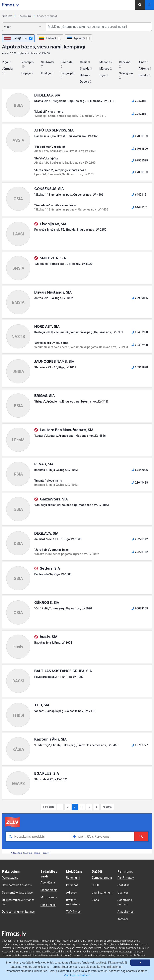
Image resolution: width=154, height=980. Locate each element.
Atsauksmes (126, 912)
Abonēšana (48, 882)
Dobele (86, 82)
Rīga (7, 62)
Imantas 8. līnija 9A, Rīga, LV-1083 (56, 470)
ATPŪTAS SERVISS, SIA (54, 130)
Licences (123, 893)
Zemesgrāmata (102, 878)
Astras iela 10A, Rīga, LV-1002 (54, 298)
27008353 (140, 136)
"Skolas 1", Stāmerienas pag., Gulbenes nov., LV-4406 (69, 195)
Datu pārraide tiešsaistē (17, 885)
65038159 (140, 608)
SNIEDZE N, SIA (53, 258)
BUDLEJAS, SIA (47, 95)
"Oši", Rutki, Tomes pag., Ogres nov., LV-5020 (63, 608)
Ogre (104, 75)
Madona (106, 62)
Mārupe (106, 69)
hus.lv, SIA (49, 637)
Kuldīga (47, 73)
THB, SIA (42, 705)
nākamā (107, 807)
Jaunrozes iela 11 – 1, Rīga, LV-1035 (58, 539)
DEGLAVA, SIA (46, 533)
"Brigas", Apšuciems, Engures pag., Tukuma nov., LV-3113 (71, 402)
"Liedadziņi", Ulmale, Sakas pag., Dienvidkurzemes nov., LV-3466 (76, 745)
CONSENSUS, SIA (49, 189)
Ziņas (95, 900)
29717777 (140, 745)
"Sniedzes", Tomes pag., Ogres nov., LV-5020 (63, 264)
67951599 (140, 149)
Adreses (71, 893)
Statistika (124, 885)
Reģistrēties (48, 905)
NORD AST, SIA (47, 326)
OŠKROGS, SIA (47, 602)
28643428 (140, 483)
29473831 (140, 101)
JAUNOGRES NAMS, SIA (54, 361)
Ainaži (144, 62)
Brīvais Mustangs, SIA (53, 292)
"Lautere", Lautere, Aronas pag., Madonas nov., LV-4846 (70, 436)
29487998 (140, 332)
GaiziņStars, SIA (54, 499)
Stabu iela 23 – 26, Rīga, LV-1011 (55, 367)
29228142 (140, 539)
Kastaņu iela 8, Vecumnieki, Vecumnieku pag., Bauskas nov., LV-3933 (79, 332)
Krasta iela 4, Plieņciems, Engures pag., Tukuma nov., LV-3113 (74, 101)
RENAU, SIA (44, 464)
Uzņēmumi (25, 16)
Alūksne (145, 69)
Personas (72, 885)
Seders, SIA (50, 568)
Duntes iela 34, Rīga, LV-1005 (53, 574)
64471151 (140, 195)
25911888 (140, 367)
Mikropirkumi (49, 897)
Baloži (85, 75)
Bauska (145, 75)
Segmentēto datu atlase (17, 893)
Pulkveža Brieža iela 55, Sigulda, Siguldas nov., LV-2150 (70, 230)
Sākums (7, 16)
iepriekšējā (48, 807)
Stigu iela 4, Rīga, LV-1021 (51, 779)
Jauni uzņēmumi (102, 893)
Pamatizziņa (10, 878)
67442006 (140, 470)
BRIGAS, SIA (45, 396)
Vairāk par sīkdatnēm (77, 975)
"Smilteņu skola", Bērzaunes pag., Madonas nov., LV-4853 (72, 505)
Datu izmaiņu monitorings (18, 912)
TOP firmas (73, 912)
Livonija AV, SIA (53, 224)
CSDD (95, 885)
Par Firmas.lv (126, 878)
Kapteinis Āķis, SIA (50, 739)
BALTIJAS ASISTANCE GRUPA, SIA (63, 671)
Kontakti (123, 919)
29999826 (140, 298)
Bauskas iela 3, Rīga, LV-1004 (53, 643)
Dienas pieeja (49, 890)
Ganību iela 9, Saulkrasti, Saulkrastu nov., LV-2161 (66, 136)
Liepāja (27, 73)
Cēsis (85, 62)
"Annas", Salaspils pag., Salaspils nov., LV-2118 (65, 711)
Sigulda (86, 69)
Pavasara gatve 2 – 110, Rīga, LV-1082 (59, 677)
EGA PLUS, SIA (47, 773)
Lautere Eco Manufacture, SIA (67, 430)
